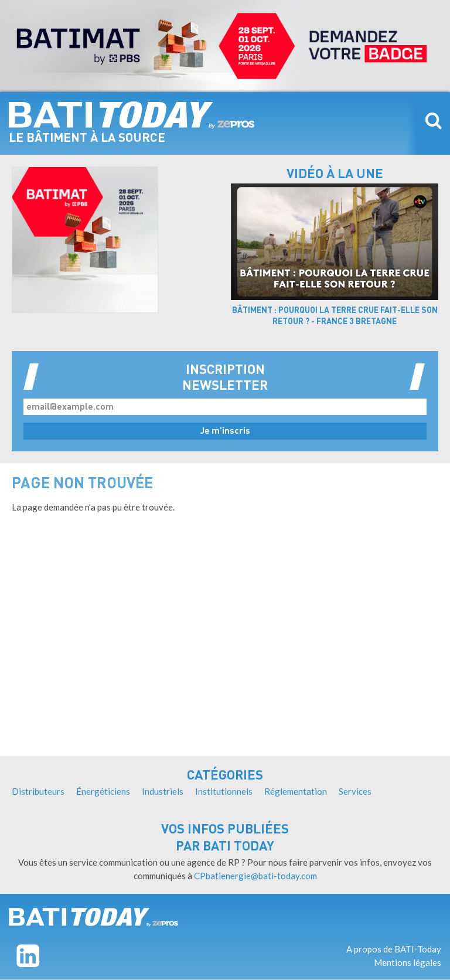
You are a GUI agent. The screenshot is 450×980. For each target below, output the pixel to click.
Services (355, 791)
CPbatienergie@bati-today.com (255, 876)
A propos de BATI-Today (394, 949)
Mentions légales (408, 962)
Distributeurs (38, 791)
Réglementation (296, 791)
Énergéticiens (103, 791)
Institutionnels (224, 791)
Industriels (163, 791)
